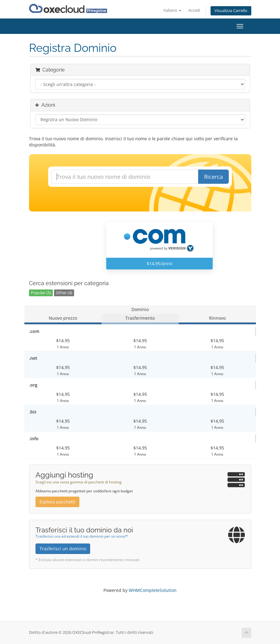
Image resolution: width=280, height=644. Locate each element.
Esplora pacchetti (57, 502)
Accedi (194, 10)
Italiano (172, 10)
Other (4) (64, 293)
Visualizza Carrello (231, 11)
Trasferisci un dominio (63, 549)
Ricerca (213, 177)
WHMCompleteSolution (153, 590)
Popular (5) (41, 293)
